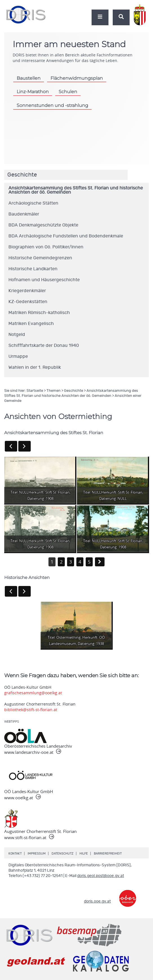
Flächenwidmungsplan (77, 78)
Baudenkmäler (24, 214)
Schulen (68, 91)
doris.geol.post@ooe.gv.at (101, 876)
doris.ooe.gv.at (97, 901)
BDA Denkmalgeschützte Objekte (43, 225)
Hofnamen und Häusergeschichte (44, 280)
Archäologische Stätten (33, 203)
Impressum (37, 854)
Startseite (35, 391)
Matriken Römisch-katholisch (39, 313)
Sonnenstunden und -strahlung (52, 105)
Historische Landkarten (33, 269)
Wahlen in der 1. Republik (35, 367)
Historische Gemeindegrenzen (40, 258)
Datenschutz (63, 854)
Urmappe (18, 356)
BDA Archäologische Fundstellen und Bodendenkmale (66, 236)
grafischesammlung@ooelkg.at (33, 693)
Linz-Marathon (33, 91)
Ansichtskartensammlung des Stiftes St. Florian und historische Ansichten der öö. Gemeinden (76, 190)
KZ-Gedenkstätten (28, 302)
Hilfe (84, 854)
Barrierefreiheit (108, 854)
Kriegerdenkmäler (27, 291)
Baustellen (29, 78)
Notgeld (17, 335)
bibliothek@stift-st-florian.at (31, 710)
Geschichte (74, 391)
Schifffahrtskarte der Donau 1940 (44, 345)
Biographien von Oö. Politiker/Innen (46, 247)
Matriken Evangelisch (31, 324)
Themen (54, 391)
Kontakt (15, 854)
